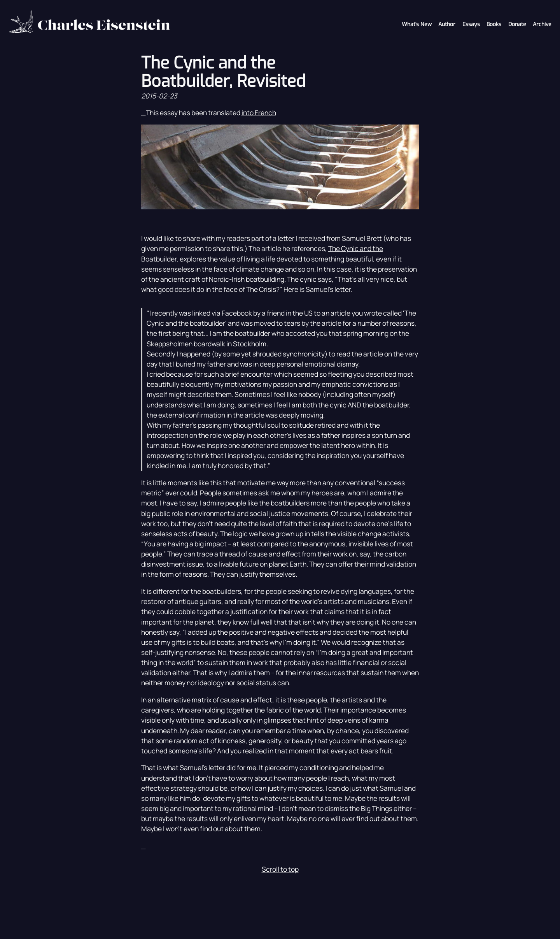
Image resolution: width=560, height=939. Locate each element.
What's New (417, 24)
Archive (542, 24)
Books (494, 24)
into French (259, 112)
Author (447, 24)
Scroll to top (280, 869)
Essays (471, 24)
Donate (517, 24)
